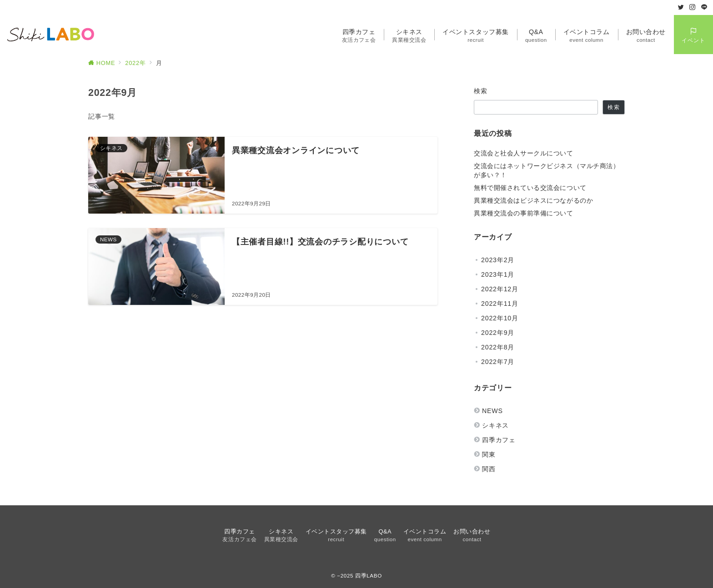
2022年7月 (498, 362)
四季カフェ (499, 440)
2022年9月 (498, 333)
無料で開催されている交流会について (530, 188)
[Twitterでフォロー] (681, 7)
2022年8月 (498, 347)
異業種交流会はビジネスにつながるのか (533, 200)
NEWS (492, 411)
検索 (481, 91)
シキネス (495, 425)
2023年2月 (498, 260)
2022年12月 (500, 289)
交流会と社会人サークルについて (524, 153)
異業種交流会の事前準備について (524, 213)
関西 (489, 469)
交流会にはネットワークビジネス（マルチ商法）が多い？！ (547, 170)
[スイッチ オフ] (693, 35)
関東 (489, 454)
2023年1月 (498, 274)
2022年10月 (500, 318)
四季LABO (369, 576)
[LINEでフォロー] (704, 7)
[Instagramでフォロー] (693, 7)
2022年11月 (500, 304)
